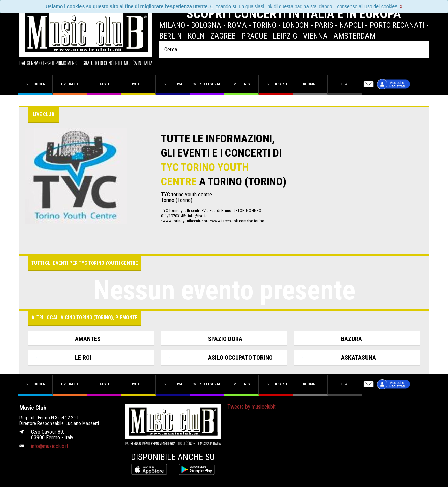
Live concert (35, 84)
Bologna (206, 25)
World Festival (207, 84)
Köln (196, 36)
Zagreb (223, 36)
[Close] (401, 6)
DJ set (104, 84)
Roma (237, 25)
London (295, 25)
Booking (310, 84)
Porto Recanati (397, 25)
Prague (254, 36)
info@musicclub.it (50, 446)
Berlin (170, 36)
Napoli (351, 25)
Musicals (241, 84)
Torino (265, 25)
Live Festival (173, 84)
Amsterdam (355, 36)
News (345, 84)
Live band (70, 84)
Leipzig (285, 36)
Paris (324, 25)
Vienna (315, 36)
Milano (172, 25)
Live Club (138, 84)
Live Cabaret (276, 84)
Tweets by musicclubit (252, 407)
